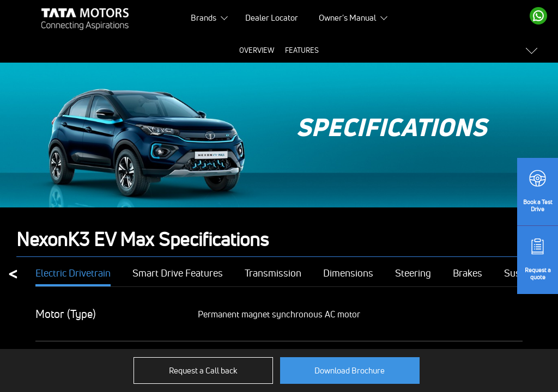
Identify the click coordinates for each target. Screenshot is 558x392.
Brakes (468, 274)
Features (193, 50)
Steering (413, 274)
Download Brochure (350, 370)
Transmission (273, 274)
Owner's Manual (347, 18)
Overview (148, 50)
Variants (412, 50)
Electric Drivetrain (73, 274)
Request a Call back (203, 370)
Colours (369, 50)
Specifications (277, 50)
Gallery (328, 50)
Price (230, 50)
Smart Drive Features (178, 274)
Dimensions (348, 274)
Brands (204, 18)
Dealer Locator (272, 18)
